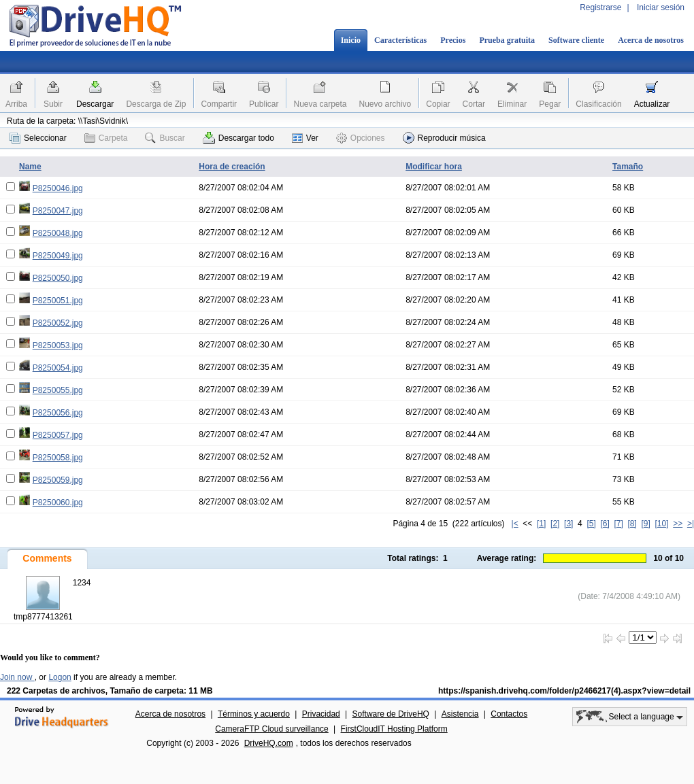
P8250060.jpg (58, 502)
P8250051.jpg (58, 301)
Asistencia (460, 714)
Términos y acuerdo (254, 714)
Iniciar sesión (661, 7)
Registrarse (600, 7)
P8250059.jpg (58, 480)
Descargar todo (238, 138)
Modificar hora (434, 167)
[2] (555, 524)
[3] (568, 524)
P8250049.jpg (58, 256)
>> (678, 524)
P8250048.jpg (58, 233)
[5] (591, 524)
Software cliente (576, 40)
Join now (17, 677)
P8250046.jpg (58, 188)
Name (30, 167)
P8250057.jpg (58, 435)
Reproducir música (444, 138)
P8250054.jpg (58, 368)
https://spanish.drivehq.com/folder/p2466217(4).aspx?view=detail (564, 691)
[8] (632, 524)
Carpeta (106, 138)
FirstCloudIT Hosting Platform (394, 729)
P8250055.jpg (58, 390)
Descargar (95, 104)
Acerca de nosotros (651, 40)
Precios (453, 40)
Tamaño (628, 167)
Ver (305, 138)
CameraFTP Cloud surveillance (272, 729)
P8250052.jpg (58, 323)
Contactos (509, 714)
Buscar (165, 138)
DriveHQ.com (269, 743)
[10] (662, 524)
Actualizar (652, 104)
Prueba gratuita (507, 40)
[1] (541, 524)
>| (691, 524)
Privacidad (321, 714)
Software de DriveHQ (391, 714)
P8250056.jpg (58, 413)
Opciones (361, 138)
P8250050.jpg (58, 278)
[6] (605, 524)
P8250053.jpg (58, 345)
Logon (60, 677)
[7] (618, 524)
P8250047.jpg (58, 211)
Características (400, 40)
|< (515, 524)
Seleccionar (38, 138)
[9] (645, 524)
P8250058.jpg (58, 458)
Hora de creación (232, 167)
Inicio (351, 40)
